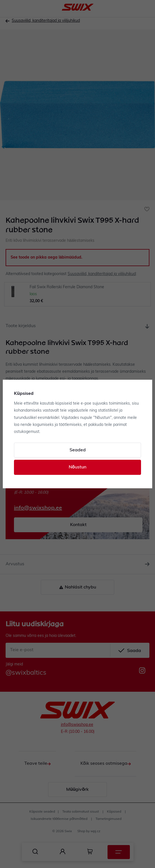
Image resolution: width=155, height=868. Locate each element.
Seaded (78, 450)
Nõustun (77, 467)
